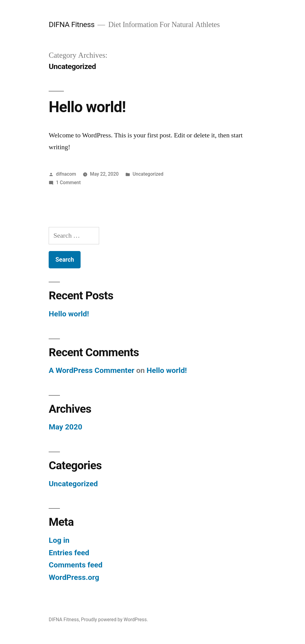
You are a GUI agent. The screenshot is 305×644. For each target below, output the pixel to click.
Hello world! (87, 107)
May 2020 (65, 427)
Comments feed (76, 565)
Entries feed (69, 553)
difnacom (66, 174)
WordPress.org (74, 577)
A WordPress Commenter (92, 370)
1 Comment (68, 183)
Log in (59, 540)
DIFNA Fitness (72, 24)
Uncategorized (148, 174)
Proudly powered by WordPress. (114, 620)
